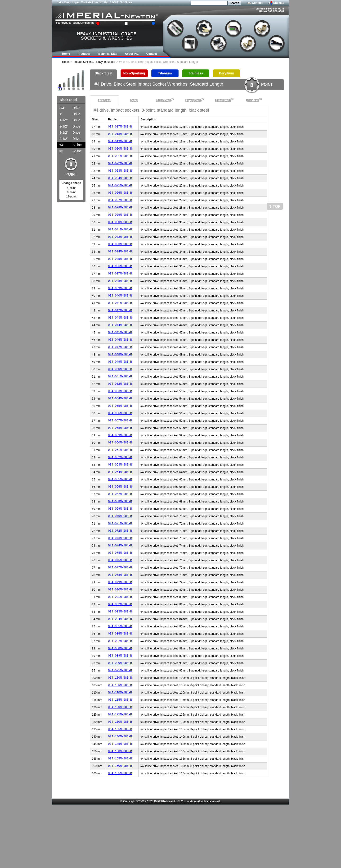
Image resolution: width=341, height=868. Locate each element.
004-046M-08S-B (120, 361)
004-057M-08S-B (120, 450)
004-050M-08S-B (120, 393)
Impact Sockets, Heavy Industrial (94, 62)
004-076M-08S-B (120, 603)
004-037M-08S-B (120, 288)
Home (66, 62)
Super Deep (193, 100)
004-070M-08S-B (120, 554)
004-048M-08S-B (120, 377)
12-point (71, 196)
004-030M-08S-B (120, 232)
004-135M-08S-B (120, 788)
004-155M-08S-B (120, 820)
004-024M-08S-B (120, 184)
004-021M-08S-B (120, 159)
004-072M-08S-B (120, 570)
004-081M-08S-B (120, 643)
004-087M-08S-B (120, 691)
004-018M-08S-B (120, 135)
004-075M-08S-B (120, 595)
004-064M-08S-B (120, 506)
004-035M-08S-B (120, 272)
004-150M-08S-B (120, 812)
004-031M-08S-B (120, 240)
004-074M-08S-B (120, 587)
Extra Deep (164, 100)
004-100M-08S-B (120, 732)
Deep (134, 100)
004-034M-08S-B (120, 264)
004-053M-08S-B (120, 417)
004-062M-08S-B (120, 490)
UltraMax (253, 100)
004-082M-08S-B (120, 651)
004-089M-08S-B (120, 707)
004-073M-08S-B (120, 578)
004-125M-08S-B (120, 772)
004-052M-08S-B (120, 409)
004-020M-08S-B (120, 151)
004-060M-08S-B (120, 474)
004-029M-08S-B (120, 224)
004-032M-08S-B (120, 248)
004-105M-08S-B (120, 740)
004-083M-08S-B (120, 659)
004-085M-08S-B (120, 675)
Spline (71, 145)
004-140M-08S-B (120, 796)
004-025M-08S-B (120, 192)
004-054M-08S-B (120, 425)
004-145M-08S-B (120, 804)
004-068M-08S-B (120, 538)
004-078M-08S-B (120, 619)
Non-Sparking (134, 73)
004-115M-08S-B (120, 756)
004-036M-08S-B (120, 280)
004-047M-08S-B (120, 369)
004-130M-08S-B (120, 780)
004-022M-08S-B (120, 167)
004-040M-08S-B (120, 313)
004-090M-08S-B (120, 715)
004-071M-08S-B (120, 562)
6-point (71, 192)
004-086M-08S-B (120, 683)
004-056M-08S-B (120, 441)
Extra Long (223, 100)
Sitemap (279, 3)
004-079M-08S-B (120, 627)
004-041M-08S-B (120, 321)
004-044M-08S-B (120, 345)
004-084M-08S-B (120, 667)
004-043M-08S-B (120, 337)
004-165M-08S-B (120, 836)
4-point (71, 188)
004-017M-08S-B (120, 127)
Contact (257, 3)
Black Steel (103, 73)
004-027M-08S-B (120, 208)
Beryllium (227, 73)
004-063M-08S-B (120, 498)
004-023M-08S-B (120, 176)
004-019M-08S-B (120, 143)
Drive (70, 108)
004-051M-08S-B (120, 401)
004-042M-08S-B (120, 329)
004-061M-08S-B (120, 482)
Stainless (196, 73)
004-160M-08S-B (120, 828)
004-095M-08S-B (120, 724)
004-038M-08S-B (120, 296)
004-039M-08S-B (120, 304)
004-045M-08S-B (120, 353)
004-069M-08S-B (120, 546)
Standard (105, 100)
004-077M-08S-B (120, 611)
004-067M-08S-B (120, 530)
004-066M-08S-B (120, 522)
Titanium (165, 73)
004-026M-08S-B (120, 200)
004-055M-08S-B (120, 433)
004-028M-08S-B (120, 216)
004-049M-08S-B (120, 385)
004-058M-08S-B (120, 458)
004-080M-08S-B (120, 635)
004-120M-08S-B (120, 764)
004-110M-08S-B (120, 748)
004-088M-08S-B (120, 699)
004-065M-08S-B (120, 514)
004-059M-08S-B (120, 466)
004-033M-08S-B (120, 256)
